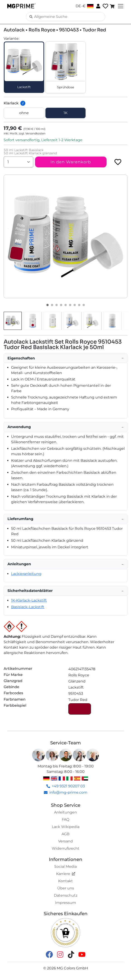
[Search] (66, 17)
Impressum (65, 903)
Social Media (65, 866)
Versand (65, 841)
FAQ (65, 819)
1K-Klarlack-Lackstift (29, 600)
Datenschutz (66, 895)
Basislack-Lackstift (28, 607)
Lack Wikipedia (66, 827)
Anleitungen (65, 812)
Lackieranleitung (26, 574)
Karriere (66, 874)
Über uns (66, 888)
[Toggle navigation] (120, 6)
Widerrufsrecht (66, 848)
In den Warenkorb (71, 162)
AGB (65, 834)
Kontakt (65, 881)
